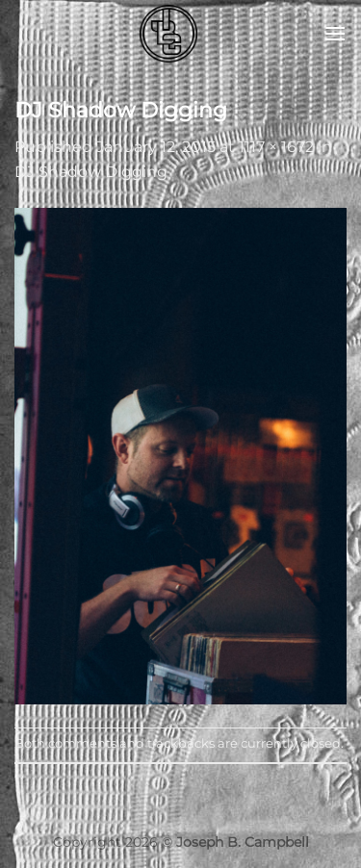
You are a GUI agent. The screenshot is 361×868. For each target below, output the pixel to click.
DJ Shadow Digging (91, 172)
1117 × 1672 (276, 147)
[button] (335, 33)
